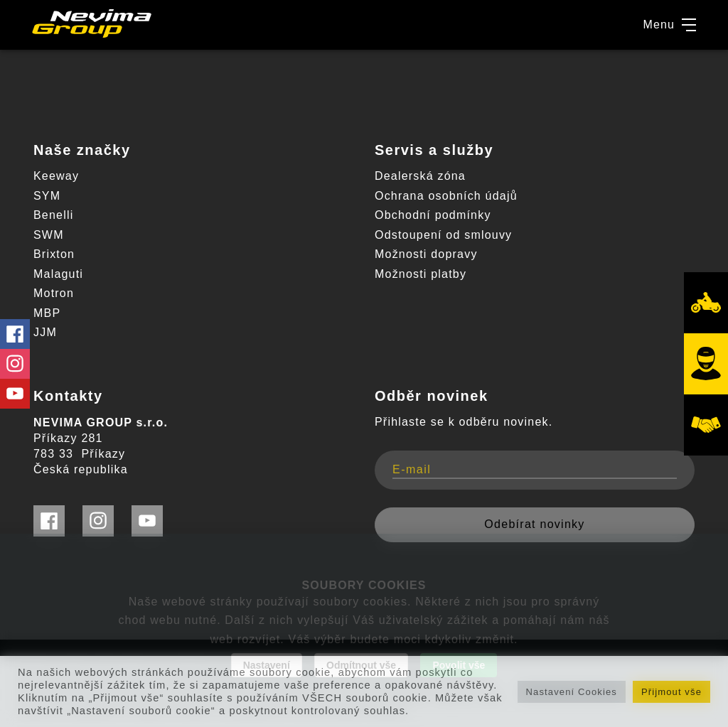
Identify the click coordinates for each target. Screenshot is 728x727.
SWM (49, 235)
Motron (54, 293)
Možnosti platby (421, 274)
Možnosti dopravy (426, 254)
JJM (45, 332)
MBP (47, 313)
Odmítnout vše (361, 665)
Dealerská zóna (420, 176)
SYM (47, 196)
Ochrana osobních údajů (446, 196)
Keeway (56, 176)
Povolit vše (459, 665)
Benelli (53, 215)
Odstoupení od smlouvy (443, 235)
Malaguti (58, 274)
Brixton (54, 254)
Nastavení (267, 665)
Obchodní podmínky (433, 215)
